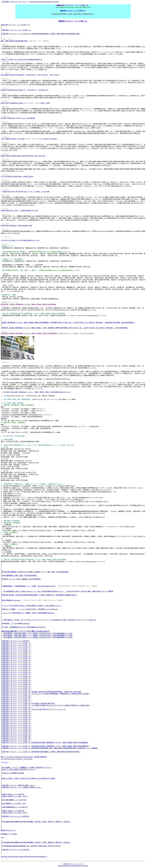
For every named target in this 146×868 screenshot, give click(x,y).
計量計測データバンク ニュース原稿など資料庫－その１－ (22, 787)
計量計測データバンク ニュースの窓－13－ (17, 666)
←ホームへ (4, 762)
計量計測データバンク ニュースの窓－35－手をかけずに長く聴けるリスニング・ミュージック (34, 709)
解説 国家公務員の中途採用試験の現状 (14, 41)
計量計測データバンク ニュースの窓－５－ (17, 651)
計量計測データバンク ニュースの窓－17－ (17, 674)
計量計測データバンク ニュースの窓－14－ (17, 668)
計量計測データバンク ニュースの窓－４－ (17, 649)
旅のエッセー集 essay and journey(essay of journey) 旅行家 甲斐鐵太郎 (24, 757)
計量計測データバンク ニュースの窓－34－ (17, 707)
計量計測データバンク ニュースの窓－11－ (17, 662)
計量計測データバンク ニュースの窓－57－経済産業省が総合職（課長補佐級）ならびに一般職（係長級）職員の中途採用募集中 (45, 746)
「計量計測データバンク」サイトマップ (14, 2)
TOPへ (2, 837)
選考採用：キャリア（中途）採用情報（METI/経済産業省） (22, 579)
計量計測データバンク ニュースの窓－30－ (17, 700)
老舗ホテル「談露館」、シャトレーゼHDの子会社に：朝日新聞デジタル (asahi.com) (30, 609)
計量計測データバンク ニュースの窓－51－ (17, 741)
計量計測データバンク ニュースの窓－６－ (17, 653)
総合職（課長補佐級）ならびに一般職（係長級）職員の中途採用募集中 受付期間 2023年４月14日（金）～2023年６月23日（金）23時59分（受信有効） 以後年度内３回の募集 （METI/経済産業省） (68, 322)
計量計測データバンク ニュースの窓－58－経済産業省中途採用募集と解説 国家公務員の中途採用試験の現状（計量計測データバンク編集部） (50, 748)
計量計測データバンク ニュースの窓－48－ (17, 735)
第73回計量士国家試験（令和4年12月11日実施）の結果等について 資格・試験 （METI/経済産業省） (36, 572)
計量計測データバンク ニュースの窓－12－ (17, 664)
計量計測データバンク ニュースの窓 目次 (16, 641)
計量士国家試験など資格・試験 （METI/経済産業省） (20, 575)
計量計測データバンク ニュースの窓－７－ (17, 655)
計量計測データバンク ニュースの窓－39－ (17, 717)
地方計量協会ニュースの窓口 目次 (14, 804)
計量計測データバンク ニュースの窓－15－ (17, 670)
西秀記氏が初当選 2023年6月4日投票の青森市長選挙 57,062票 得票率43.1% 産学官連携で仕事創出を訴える (39, 595)
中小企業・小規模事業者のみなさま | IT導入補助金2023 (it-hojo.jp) (24, 627)
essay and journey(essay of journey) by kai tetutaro (17, 759)
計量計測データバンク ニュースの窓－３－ (17, 647)
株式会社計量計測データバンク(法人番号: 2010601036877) (26, 631)
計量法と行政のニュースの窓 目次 (13, 794)
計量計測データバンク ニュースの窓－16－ (17, 672)
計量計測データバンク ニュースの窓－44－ (17, 727)
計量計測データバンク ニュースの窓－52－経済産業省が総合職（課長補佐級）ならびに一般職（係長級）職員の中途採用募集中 (45, 742)
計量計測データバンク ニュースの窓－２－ (17, 645)
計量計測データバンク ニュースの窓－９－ (17, 659)
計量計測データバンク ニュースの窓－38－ (17, 715)
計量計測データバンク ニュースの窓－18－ (17, 676)
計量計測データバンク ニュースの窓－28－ (17, 696)
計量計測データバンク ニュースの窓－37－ (17, 713)
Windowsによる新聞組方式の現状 (13, 773)
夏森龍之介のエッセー (8, 830)
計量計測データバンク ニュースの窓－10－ (17, 660)
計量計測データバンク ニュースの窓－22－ (17, 684)
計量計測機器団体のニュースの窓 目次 (15, 807)
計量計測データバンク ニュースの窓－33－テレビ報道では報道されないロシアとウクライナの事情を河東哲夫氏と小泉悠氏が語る (46, 705)
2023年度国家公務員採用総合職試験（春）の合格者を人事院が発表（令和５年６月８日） (32, 846)
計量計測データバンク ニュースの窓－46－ (17, 731)
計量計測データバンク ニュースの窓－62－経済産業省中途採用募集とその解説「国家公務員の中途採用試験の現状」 (41, 34)
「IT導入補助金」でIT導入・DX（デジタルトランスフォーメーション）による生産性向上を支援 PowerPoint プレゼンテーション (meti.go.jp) (49, 620)
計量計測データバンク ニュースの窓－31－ (17, 701)
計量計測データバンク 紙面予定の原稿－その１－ (19, 785)
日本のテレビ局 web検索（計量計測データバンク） (19, 769)
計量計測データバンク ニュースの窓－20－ (17, 680)
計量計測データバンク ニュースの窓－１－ (17, 643)
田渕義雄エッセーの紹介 (9, 834)
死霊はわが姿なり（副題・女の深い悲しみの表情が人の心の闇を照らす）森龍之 (29, 778)
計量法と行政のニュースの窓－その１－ (15, 796)
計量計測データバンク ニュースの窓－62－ (73, 11)
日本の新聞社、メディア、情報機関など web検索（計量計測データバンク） (27, 768)
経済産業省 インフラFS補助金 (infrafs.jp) (16, 623)
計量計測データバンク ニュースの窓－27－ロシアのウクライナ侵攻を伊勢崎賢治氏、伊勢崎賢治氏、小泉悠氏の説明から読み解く (46, 694)
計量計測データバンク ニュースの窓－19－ (17, 678)
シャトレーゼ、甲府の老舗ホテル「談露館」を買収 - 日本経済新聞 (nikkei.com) (28, 613)
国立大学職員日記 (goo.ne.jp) (11, 600)
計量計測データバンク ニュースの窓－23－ (17, 686)
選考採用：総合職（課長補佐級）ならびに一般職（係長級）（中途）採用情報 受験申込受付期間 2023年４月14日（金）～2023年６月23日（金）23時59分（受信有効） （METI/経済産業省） (65, 328)
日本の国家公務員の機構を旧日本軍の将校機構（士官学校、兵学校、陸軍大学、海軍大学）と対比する (36, 822)
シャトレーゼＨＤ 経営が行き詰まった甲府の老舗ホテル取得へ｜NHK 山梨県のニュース (31, 606)
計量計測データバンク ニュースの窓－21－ (17, 682)
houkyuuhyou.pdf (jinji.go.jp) (46, 586)
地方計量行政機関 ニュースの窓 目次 (14, 800)
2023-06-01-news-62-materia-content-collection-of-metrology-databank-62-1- (24, 857)
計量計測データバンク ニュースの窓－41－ (17, 721)
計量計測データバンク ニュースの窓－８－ (17, 657)
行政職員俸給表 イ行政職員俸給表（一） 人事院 (19, 586)
